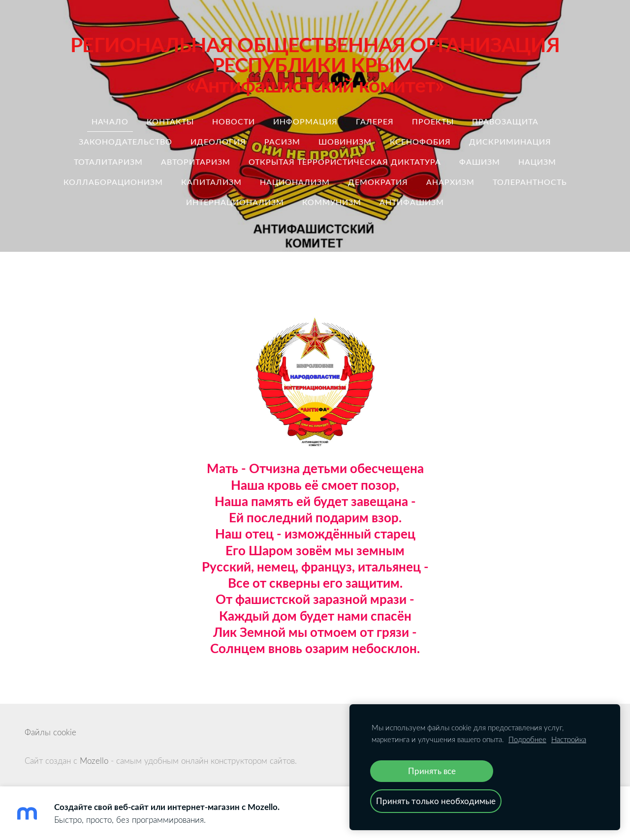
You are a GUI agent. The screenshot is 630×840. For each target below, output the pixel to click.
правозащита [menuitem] (505, 121)
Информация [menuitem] (305, 121)
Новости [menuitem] (234, 121)
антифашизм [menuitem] (412, 202)
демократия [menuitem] (378, 182)
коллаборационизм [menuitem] (113, 182)
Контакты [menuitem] (170, 121)
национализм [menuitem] (295, 182)
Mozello (94, 761)
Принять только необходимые (436, 801)
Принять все (432, 771)
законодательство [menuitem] (126, 142)
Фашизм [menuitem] (480, 162)
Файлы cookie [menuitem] (50, 732)
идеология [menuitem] (218, 142)
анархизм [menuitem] (450, 182)
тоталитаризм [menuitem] (108, 162)
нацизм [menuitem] (537, 162)
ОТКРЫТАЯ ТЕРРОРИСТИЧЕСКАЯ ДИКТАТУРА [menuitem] (345, 162)
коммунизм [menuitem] (332, 202)
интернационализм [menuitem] (235, 202)
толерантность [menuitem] (530, 182)
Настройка (569, 739)
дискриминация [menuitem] (510, 142)
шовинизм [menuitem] (345, 142)
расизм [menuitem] (282, 142)
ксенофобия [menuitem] (420, 142)
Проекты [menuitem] (433, 121)
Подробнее (527, 739)
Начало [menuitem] (110, 121)
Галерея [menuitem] (375, 121)
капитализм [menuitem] (211, 182)
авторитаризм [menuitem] (196, 162)
